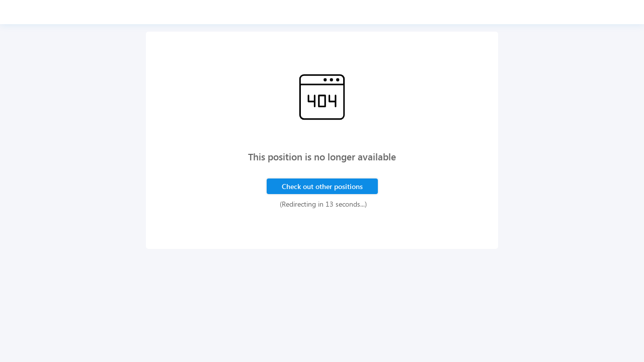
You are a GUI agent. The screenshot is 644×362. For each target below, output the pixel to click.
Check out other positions (322, 186)
